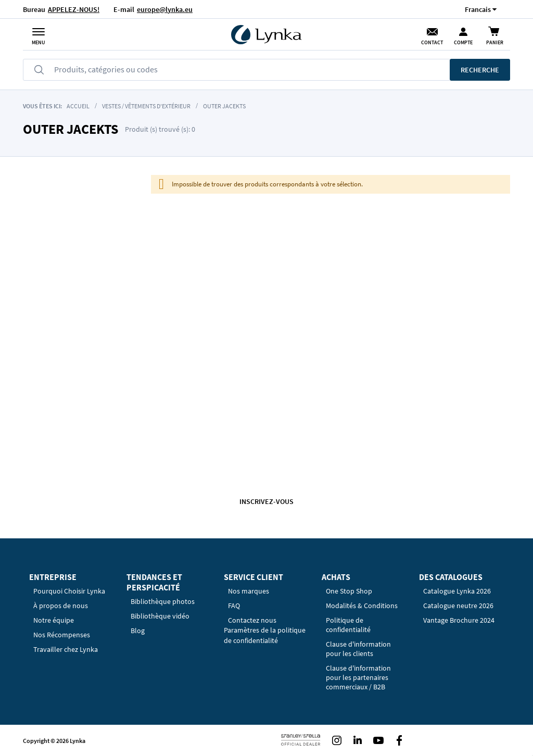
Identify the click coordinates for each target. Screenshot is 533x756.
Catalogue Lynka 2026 (457, 591)
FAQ (234, 606)
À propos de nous (61, 606)
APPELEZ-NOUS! (74, 9)
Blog (138, 631)
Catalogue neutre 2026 (458, 606)
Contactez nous (252, 620)
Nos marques (249, 591)
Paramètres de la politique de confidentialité (265, 635)
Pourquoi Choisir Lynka (69, 591)
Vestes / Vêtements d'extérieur (146, 106)
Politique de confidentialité (348, 625)
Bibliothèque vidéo (160, 616)
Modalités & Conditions (362, 606)
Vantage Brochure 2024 (459, 620)
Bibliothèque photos (163, 601)
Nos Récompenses (62, 635)
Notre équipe (54, 620)
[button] (478, 9)
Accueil (78, 106)
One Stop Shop (349, 591)
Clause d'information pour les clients (358, 649)
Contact (432, 42)
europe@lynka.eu (165, 9)
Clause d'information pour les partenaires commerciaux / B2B (358, 677)
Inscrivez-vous (266, 501)
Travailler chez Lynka (66, 649)
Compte (463, 42)
